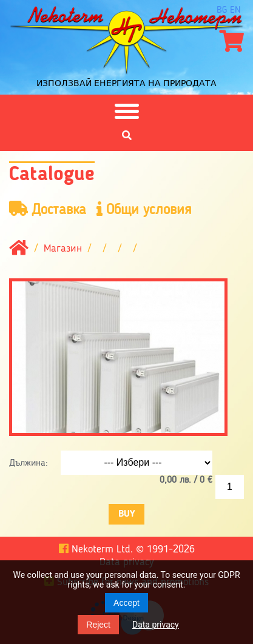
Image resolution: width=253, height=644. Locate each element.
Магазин (63, 249)
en (235, 10)
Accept (126, 603)
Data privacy (156, 625)
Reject (98, 625)
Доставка (48, 210)
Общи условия (144, 210)
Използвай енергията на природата (126, 83)
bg (222, 10)
